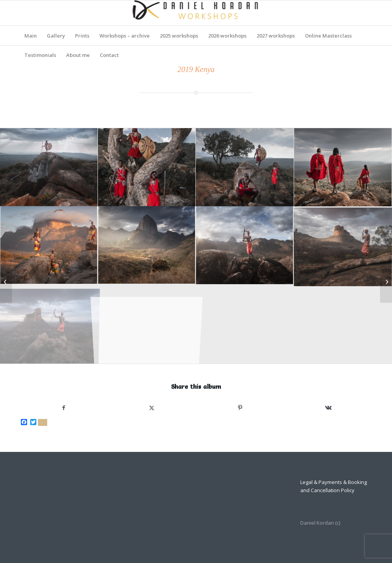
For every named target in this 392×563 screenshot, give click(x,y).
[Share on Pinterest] (240, 408)
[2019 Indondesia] (386, 281)
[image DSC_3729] (343, 246)
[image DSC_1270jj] (343, 167)
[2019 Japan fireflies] (6, 281)
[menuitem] (31, 36)
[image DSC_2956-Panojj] (245, 246)
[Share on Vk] (329, 408)
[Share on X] (152, 408)
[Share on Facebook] (63, 408)
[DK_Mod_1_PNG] (196, 13)
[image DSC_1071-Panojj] (245, 167)
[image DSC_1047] (147, 167)
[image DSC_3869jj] (49, 324)
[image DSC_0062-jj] (49, 167)
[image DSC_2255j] (49, 246)
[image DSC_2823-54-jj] (147, 246)
